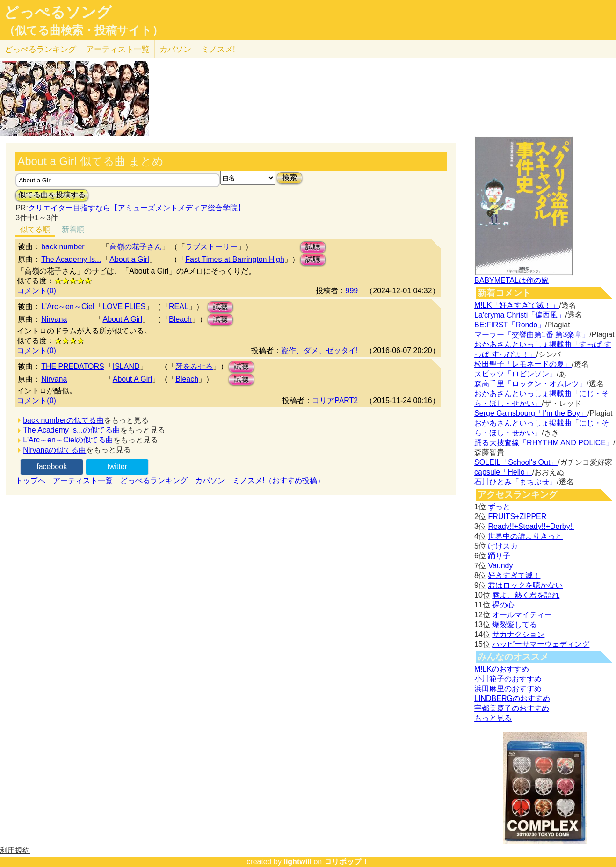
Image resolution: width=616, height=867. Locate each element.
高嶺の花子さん (136, 247)
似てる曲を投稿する (52, 195)
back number (63, 247)
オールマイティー (522, 615)
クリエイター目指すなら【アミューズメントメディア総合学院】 (137, 208)
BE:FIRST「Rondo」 (510, 325)
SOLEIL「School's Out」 (516, 462)
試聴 (313, 247)
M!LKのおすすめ (502, 669)
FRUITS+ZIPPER (517, 517)
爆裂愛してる (515, 625)
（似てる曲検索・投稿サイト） (83, 30)
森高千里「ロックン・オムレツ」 (530, 384)
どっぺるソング (58, 12)
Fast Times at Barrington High (235, 259)
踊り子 (499, 556)
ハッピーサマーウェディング (541, 644)
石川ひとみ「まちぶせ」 (515, 482)
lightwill (297, 862)
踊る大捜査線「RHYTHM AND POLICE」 (544, 443)
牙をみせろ (194, 366)
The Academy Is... (71, 259)
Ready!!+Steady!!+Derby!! (531, 526)
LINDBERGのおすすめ (512, 698)
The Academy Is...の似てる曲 (72, 430)
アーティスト (118, 49)
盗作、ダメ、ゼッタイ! (319, 350)
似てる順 (35, 229)
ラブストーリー (211, 247)
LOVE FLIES (124, 307)
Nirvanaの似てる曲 (54, 450)
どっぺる (40, 49)
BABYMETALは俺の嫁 (511, 280)
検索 (290, 177)
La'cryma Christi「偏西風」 (520, 315)
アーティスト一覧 (83, 480)
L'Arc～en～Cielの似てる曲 (68, 440)
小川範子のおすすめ (508, 679)
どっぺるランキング (154, 480)
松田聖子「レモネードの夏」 (523, 364)
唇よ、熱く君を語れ (526, 595)
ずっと (499, 507)
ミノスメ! (218, 49)
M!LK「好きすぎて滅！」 (517, 305)
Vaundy (500, 566)
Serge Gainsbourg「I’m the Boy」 (531, 413)
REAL (179, 307)
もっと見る (493, 718)
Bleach (180, 319)
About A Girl (122, 319)
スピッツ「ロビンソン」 (515, 374)
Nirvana (54, 319)
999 (352, 291)
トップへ (30, 480)
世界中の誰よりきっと (525, 536)
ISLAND (126, 366)
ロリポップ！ (347, 862)
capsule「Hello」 (503, 472)
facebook (52, 466)
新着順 (73, 229)
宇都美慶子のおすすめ (512, 708)
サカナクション (518, 634)
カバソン (175, 49)
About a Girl (129, 259)
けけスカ (503, 546)
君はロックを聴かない (525, 585)
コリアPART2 (335, 401)
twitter (117, 466)
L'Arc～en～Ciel (68, 307)
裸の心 (503, 605)
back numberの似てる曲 (63, 420)
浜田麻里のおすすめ (508, 689)
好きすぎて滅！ (514, 575)
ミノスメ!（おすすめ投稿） (278, 480)
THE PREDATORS (73, 366)
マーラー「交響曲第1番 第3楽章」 (532, 335)
